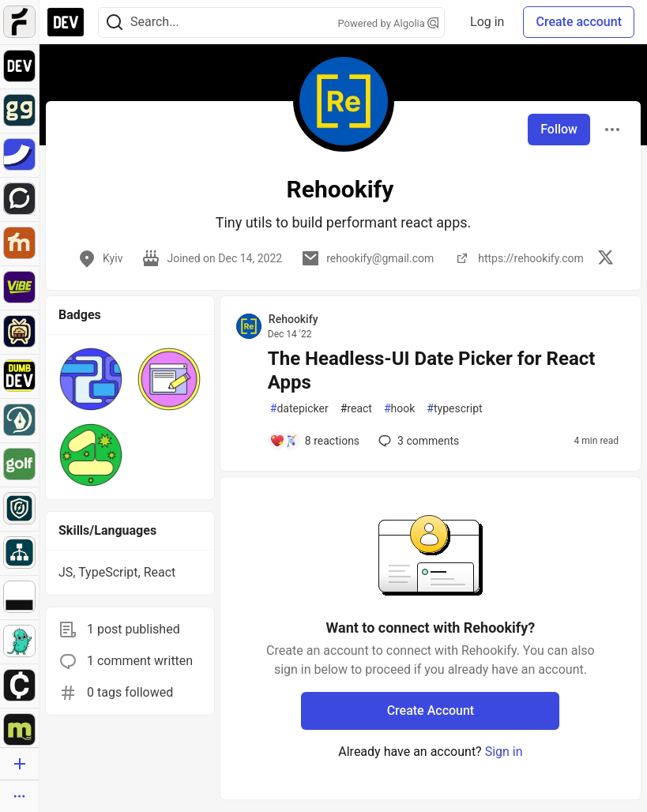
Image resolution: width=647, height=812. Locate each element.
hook (399, 409)
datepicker (299, 409)
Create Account (431, 710)
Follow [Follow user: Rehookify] (559, 129)
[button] (91, 379)
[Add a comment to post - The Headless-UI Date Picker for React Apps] (314, 441)
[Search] (115, 23)
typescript (454, 409)
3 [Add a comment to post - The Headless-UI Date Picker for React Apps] (417, 441)
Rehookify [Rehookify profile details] (293, 319)
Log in (487, 22)
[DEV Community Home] (66, 22)
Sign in (504, 752)
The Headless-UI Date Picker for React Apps (432, 370)
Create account (579, 22)
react (356, 409)
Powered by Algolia (389, 23)
